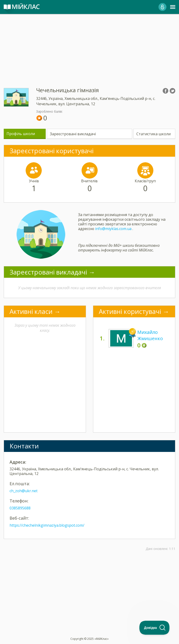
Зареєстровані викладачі (73, 134)
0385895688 (20, 508)
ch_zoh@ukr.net (24, 491)
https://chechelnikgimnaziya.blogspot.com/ (47, 525)
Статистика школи (153, 134)
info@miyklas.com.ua (113, 229)
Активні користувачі (130, 311)
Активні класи (31, 311)
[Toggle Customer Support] (155, 628)
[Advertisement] (89, 47)
